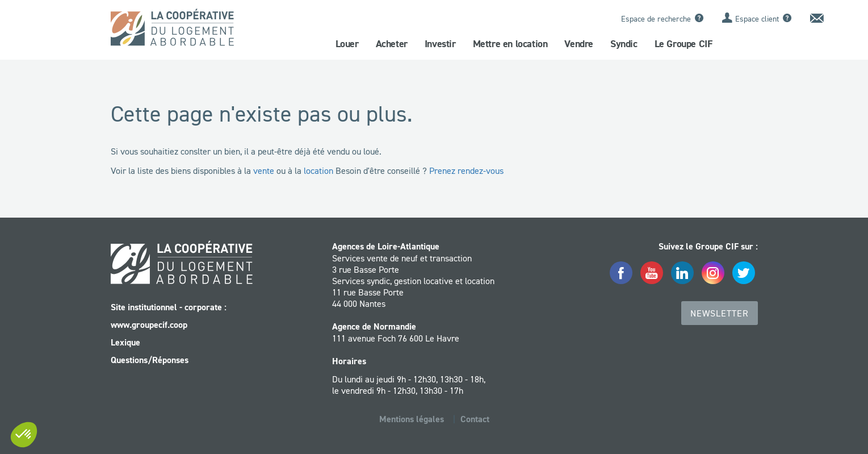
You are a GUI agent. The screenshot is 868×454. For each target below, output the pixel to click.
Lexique (125, 342)
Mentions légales (412, 419)
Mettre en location (510, 44)
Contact (475, 419)
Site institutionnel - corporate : (169, 307)
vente (264, 170)
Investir (440, 44)
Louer (347, 44)
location (318, 170)
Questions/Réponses (150, 360)
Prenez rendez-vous (466, 170)
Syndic (624, 44)
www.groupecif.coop (149, 325)
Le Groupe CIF (684, 44)
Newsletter (720, 313)
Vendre (579, 44)
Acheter (392, 44)
